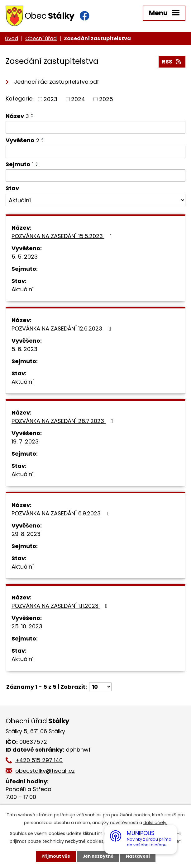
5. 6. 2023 (24, 350)
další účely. (155, 823)
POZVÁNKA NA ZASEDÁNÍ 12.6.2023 (63, 330)
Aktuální (23, 291)
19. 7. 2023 (25, 443)
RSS (172, 63)
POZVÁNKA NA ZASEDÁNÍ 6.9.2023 (62, 515)
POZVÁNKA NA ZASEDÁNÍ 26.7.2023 (64, 422)
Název (17, 117)
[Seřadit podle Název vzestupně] (32, 116)
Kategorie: (20, 100)
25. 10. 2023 (27, 628)
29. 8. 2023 (26, 535)
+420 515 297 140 (41, 761)
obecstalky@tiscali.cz (47, 772)
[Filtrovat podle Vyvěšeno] (95, 153)
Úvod (12, 40)
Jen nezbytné (98, 856)
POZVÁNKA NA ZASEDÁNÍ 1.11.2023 (61, 607)
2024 (78, 100)
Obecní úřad (41, 40)
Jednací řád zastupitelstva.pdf (57, 83)
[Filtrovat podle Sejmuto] (95, 177)
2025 (106, 100)
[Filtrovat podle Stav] (95, 201)
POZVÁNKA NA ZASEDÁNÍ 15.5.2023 (63, 237)
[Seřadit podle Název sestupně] (32, 118)
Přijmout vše (54, 856)
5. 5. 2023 (25, 258)
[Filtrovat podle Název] (95, 129)
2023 (50, 100)
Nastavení (139, 856)
